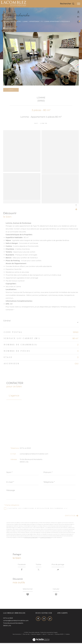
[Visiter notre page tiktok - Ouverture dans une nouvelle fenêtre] (49, 619)
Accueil (6, 21)
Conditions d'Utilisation (46, 537)
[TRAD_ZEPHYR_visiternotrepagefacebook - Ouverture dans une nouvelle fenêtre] (38, 619)
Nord (19, 21)
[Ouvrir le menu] (79, 4)
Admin (45, 635)
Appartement (34, 21)
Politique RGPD (59, 635)
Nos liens (51, 635)
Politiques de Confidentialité (31, 537)
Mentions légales (36, 635)
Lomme (25, 21)
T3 (42, 21)
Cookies (68, 635)
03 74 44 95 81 (25, 448)
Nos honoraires (17, 635)
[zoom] (22, 132)
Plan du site (26, 635)
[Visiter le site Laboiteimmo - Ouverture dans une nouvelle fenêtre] (41, 639)
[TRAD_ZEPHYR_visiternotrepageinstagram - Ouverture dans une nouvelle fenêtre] (44, 619)
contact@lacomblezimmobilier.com (34, 454)
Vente (13, 21)
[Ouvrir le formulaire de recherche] (67, 4)
